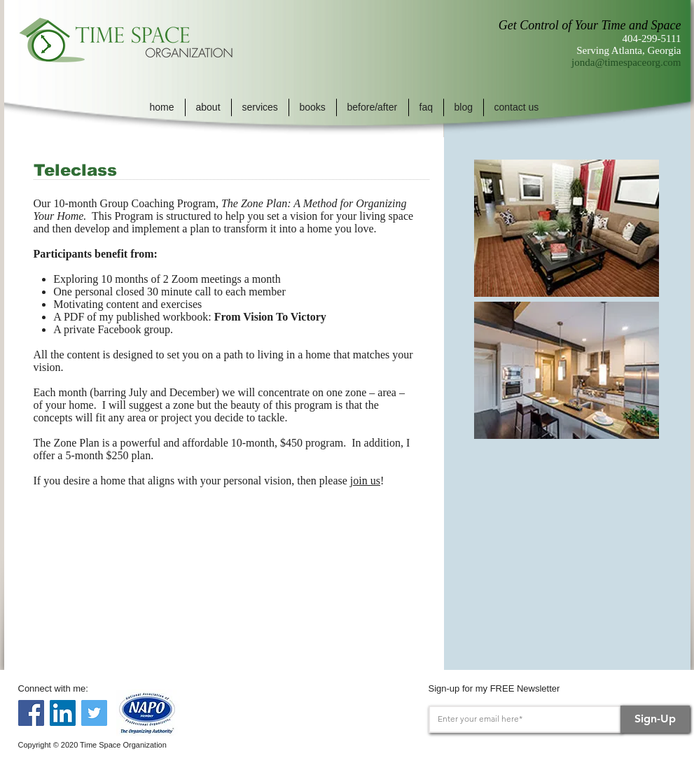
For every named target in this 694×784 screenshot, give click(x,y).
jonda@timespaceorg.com (626, 62)
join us (365, 481)
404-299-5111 (652, 38)
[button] (208, 107)
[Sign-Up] (655, 719)
